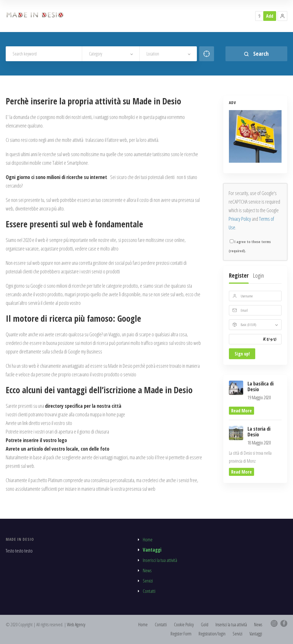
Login (258, 275)
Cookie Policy (184, 625)
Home (148, 539)
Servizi (148, 581)
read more (241, 411)
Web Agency (77, 625)
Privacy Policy (240, 219)
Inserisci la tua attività (160, 560)
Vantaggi (152, 550)
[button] (282, 16)
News (147, 570)
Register (239, 275)
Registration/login (212, 634)
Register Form (181, 634)
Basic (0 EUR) (249, 325)
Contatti (149, 591)
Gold (205, 625)
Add (270, 16)
